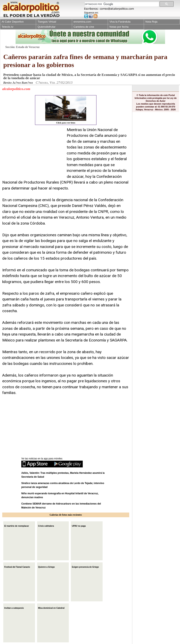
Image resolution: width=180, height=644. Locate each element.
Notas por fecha (119, 27)
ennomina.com (82, 22)
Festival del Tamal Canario (17, 567)
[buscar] (121, 4)
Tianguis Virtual (47, 22)
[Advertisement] (33, 153)
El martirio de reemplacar (17, 526)
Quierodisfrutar (46, 27)
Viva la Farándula (120, 22)
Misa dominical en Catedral (51, 608)
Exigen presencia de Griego (85, 567)
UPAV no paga (79, 526)
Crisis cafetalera (46, 526)
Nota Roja (151, 22)
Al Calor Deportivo (13, 22)
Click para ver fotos (66, 110)
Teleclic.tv (7, 27)
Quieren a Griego (46, 567)
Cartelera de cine (84, 27)
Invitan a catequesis (14, 608)
